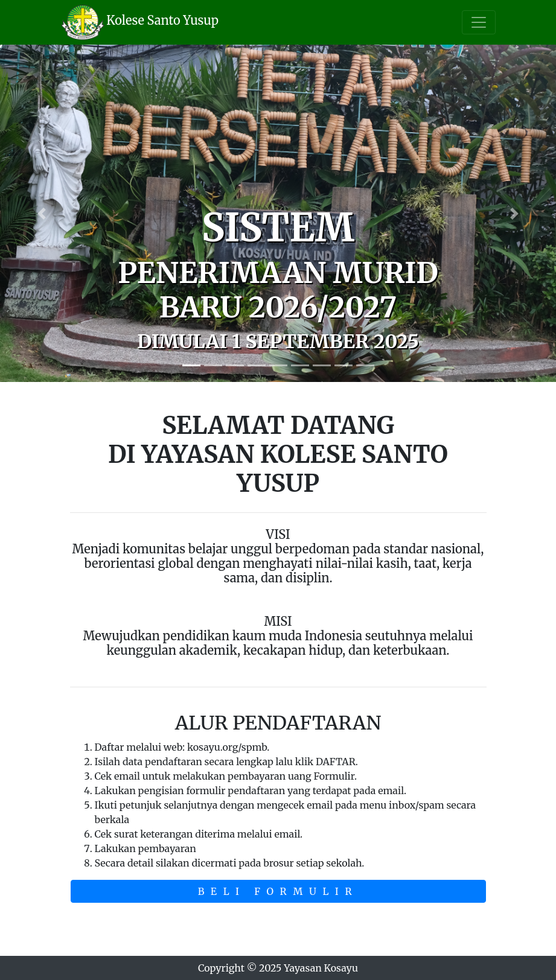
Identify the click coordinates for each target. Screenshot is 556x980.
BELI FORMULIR (278, 891)
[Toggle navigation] (479, 22)
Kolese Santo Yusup (162, 20)
